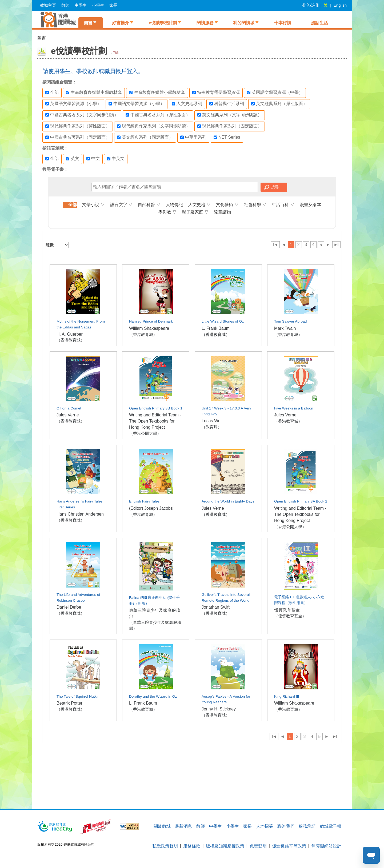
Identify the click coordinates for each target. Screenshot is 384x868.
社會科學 (255, 205)
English (340, 5)
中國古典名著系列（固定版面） (78, 137)
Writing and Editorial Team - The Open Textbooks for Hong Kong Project (155, 421)
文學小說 (93, 205)
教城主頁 (48, 5)
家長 (113, 5)
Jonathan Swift (216, 607)
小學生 (98, 5)
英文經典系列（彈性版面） (279, 104)
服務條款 (192, 846)
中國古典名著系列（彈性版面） (158, 115)
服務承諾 (307, 826)
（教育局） (212, 427)
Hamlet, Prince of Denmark (151, 321)
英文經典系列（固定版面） (145, 137)
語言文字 (121, 205)
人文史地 (199, 205)
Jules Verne (68, 415)
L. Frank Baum (216, 328)
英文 (73, 159)
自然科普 (149, 205)
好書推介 (121, 23)
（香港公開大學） (145, 433)
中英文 (116, 159)
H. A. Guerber (70, 334)
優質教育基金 (287, 610)
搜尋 (275, 187)
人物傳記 (174, 205)
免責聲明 (258, 846)
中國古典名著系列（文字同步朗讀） (82, 115)
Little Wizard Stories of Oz (223, 321)
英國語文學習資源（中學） (275, 93)
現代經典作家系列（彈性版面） (78, 126)
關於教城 (162, 826)
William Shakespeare (149, 328)
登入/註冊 (311, 5)
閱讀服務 (205, 23)
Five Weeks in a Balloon (294, 408)
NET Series (227, 137)
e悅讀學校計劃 (163, 23)
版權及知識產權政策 (225, 846)
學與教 (167, 212)
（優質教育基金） (290, 616)
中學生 (81, 5)
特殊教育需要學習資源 (216, 93)
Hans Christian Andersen (80, 514)
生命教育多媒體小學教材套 (157, 93)
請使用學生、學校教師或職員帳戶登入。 (93, 71)
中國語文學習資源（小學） (137, 104)
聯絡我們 (286, 826)
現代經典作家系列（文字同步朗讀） (154, 126)
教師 (65, 5)
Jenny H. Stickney (219, 709)
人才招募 (265, 826)
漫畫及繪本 (310, 205)
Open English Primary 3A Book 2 (301, 501)
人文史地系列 (187, 104)
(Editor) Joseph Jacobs (151, 508)
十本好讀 (283, 23)
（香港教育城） (71, 340)
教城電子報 (331, 826)
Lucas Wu (211, 421)
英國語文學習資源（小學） (73, 104)
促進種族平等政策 (289, 846)
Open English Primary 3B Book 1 (156, 408)
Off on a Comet (69, 408)
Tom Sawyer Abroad (290, 321)
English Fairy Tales (144, 501)
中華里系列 (193, 137)
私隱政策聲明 (165, 846)
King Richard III (287, 696)
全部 (52, 93)
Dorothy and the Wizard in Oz (153, 696)
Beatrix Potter (69, 703)
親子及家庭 (195, 212)
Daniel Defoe (69, 607)
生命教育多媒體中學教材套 (94, 93)
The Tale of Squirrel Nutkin (78, 696)
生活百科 (283, 205)
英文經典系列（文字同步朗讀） (230, 115)
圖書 (88, 23)
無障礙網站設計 (326, 846)
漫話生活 (319, 23)
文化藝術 (227, 205)
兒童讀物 (222, 212)
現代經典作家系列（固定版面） (230, 126)
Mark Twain (285, 328)
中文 (93, 159)
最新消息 (183, 826)
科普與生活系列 (227, 104)
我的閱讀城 (244, 23)
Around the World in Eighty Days (228, 501)
